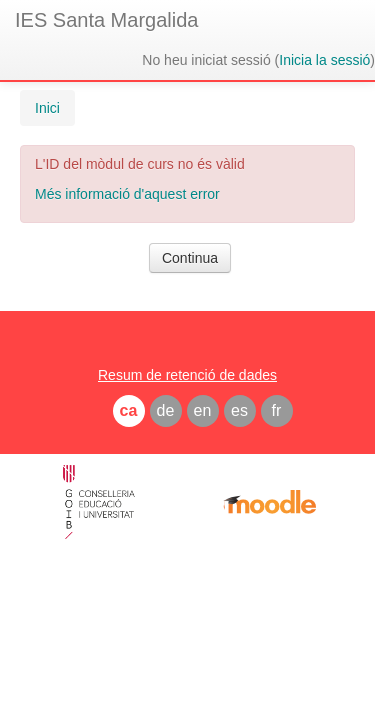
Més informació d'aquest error (127, 194)
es (239, 410)
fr (277, 410)
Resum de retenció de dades (187, 375)
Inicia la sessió (324, 60)
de (166, 410)
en (203, 410)
